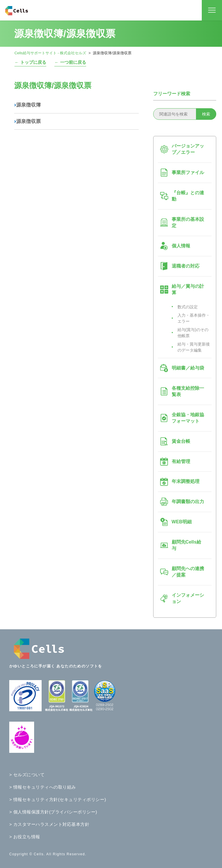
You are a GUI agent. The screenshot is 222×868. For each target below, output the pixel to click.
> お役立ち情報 (25, 837)
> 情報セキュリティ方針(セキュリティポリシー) (58, 799)
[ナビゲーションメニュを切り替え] (212, 10)
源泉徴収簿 (27, 105)
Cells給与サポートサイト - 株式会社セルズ (50, 53)
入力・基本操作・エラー (194, 318)
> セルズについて (27, 775)
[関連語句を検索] (185, 114)
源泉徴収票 (27, 121)
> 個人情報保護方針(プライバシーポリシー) (53, 812)
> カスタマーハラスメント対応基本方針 (49, 824)
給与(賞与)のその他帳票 (193, 333)
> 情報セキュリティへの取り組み (43, 787)
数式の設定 (188, 307)
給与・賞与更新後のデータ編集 (194, 347)
